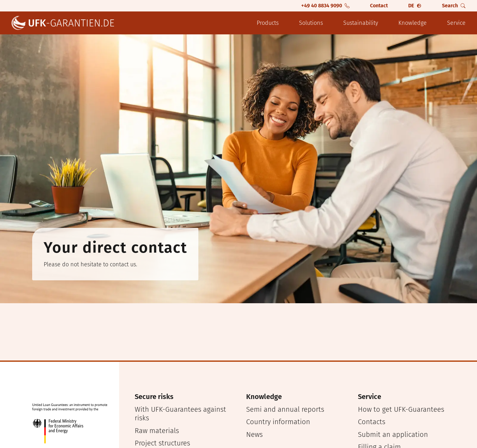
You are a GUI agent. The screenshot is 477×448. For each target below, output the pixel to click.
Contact (379, 6)
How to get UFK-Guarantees (401, 409)
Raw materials (157, 431)
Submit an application (393, 434)
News (254, 434)
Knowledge (413, 23)
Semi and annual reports (285, 409)
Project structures (162, 443)
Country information (278, 422)
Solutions (311, 23)
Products (268, 23)
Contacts (372, 422)
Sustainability (361, 23)
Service (456, 23)
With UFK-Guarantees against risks (180, 414)
